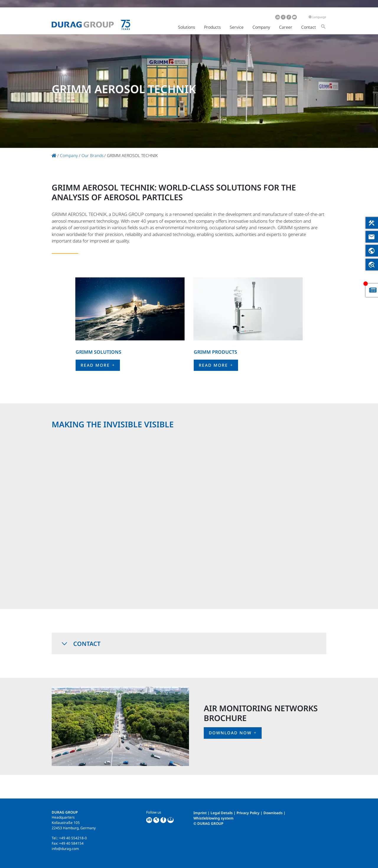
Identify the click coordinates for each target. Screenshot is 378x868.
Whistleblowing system (214, 818)
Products (212, 27)
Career (286, 27)
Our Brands (93, 155)
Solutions (187, 27)
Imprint (200, 813)
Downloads (273, 813)
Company (261, 27)
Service (237, 27)
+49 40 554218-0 (73, 838)
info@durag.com (65, 849)
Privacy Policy (248, 813)
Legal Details (222, 813)
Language (317, 17)
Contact (309, 27)
